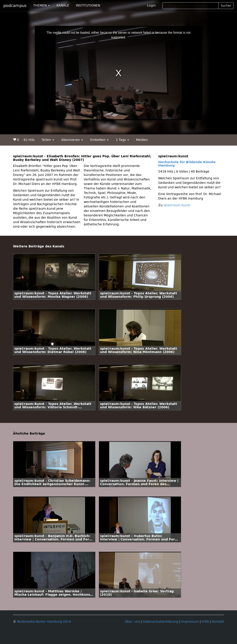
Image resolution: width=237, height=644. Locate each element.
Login (151, 6)
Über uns (132, 622)
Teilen (48, 140)
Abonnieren (72, 140)
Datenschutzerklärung (161, 622)
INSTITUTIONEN (88, 6)
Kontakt (218, 622)
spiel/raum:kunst (177, 205)
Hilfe (205, 622)
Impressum (190, 622)
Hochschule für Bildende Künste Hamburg (187, 164)
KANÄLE (63, 6)
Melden (142, 140)
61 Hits (29, 140)
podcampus (15, 6)
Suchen (226, 6)
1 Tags (122, 140)
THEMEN (42, 6)
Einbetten (99, 140)
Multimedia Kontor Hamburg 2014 (44, 622)
